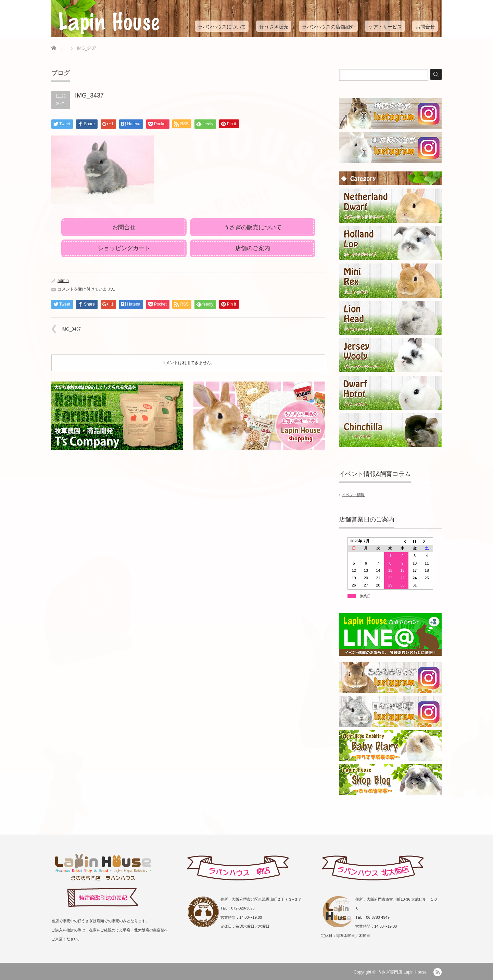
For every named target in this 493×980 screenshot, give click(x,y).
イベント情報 (353, 495)
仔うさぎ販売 (274, 27)
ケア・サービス (385, 27)
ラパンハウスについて (222, 27)
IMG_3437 (71, 329)
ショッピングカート (124, 248)
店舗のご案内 (253, 248)
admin (63, 281)
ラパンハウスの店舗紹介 (328, 27)
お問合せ (425, 27)
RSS (438, 972)
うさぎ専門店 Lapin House (402, 972)
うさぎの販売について (253, 227)
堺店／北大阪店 (136, 930)
